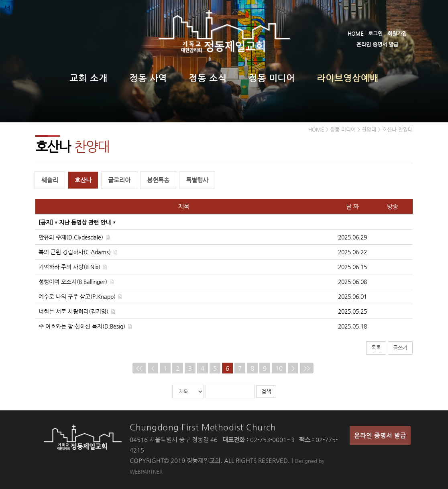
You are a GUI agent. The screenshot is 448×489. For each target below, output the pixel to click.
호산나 (83, 180)
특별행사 (197, 180)
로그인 (375, 33)
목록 (376, 348)
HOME (355, 33)
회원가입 (397, 33)
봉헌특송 (158, 180)
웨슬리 (50, 180)
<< (139, 368)
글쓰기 (400, 348)
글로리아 (119, 180)
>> (307, 368)
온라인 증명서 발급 (377, 44)
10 (279, 368)
